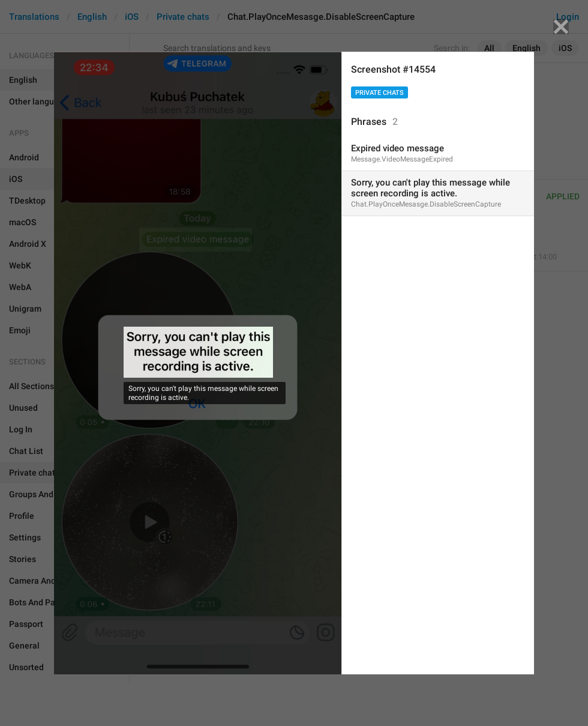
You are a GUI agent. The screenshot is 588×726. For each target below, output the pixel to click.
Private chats (379, 93)
